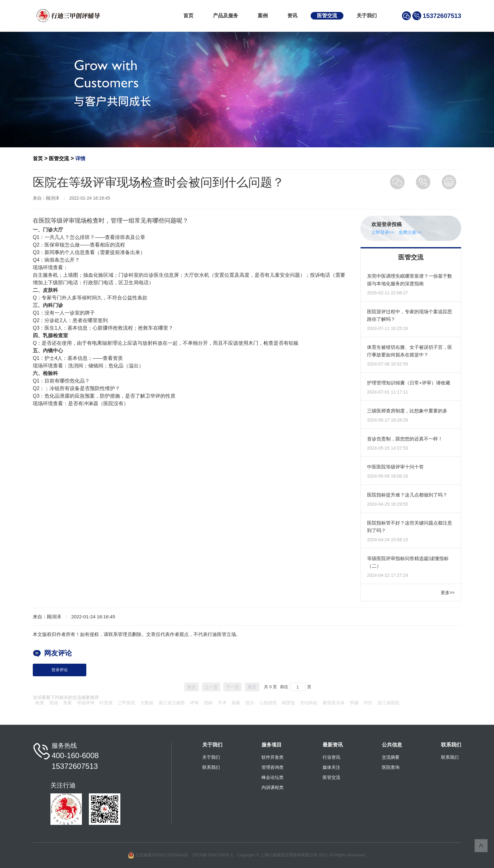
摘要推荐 (90, 697)
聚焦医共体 (334, 703)
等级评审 (86, 703)
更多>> (448, 593)
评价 (368, 703)
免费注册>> (410, 232)
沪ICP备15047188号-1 (213, 855)
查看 (67, 703)
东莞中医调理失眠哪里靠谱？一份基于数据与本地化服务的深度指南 (410, 280)
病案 (236, 703)
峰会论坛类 (273, 777)
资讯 (292, 16)
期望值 (288, 703)
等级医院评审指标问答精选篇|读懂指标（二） (408, 562)
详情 (80, 159)
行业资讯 (331, 757)
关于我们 (367, 16)
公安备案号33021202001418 (162, 855)
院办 (250, 703)
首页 (188, 16)
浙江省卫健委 (172, 703)
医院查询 (391, 767)
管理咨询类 (273, 767)
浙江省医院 (388, 703)
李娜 (354, 703)
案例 (263, 16)
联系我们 (211, 767)
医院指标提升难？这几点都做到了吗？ (407, 495)
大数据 (147, 703)
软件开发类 (273, 757)
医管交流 (327, 16)
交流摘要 (391, 757)
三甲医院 (126, 703)
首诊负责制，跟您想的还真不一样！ (405, 439)
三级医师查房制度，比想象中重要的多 (407, 411)
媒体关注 (331, 767)
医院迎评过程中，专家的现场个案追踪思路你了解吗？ (410, 315)
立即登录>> (383, 232)
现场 (54, 703)
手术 (222, 703)
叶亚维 (106, 703)
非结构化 (309, 703)
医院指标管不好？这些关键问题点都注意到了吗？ (410, 527)
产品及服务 (226, 16)
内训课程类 (273, 787)
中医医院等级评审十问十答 (395, 467)
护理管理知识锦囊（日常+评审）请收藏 (409, 383)
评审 (194, 703)
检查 (40, 703)
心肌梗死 (268, 703)
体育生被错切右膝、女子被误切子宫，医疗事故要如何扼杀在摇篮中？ (410, 351)
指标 (208, 703)
